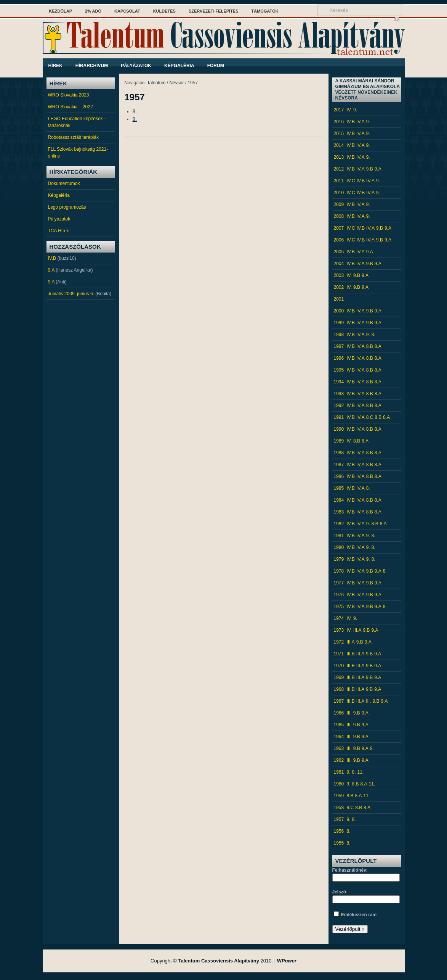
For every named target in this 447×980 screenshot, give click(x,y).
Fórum (216, 66)
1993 (339, 394)
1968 (339, 689)
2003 (339, 275)
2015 (339, 134)
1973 (339, 630)
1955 (339, 843)
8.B (370, 346)
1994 (339, 382)
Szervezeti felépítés (214, 11)
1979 (339, 559)
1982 (339, 524)
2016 (339, 122)
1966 (339, 713)
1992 (339, 406)
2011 (339, 181)
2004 (339, 264)
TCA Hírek (58, 231)
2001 (339, 299)
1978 (339, 571)
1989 (339, 441)
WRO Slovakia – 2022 (70, 107)
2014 (339, 145)
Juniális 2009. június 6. (71, 294)
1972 (339, 642)
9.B (370, 169)
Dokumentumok (64, 183)
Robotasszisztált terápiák (73, 137)
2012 (339, 169)
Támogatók (265, 11)
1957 (339, 819)
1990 (339, 429)
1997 (339, 346)
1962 (339, 760)
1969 (339, 677)
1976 (339, 595)
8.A (378, 346)
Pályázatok (136, 66)
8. (135, 111)
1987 (339, 465)
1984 (339, 500)
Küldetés (164, 11)
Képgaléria (179, 66)
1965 (339, 725)
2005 (339, 252)
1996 (339, 358)
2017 (339, 110)
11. (361, 772)
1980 (339, 547)
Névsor (176, 83)
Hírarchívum (92, 66)
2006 (339, 240)
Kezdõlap (61, 11)
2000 (339, 311)
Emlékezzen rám (359, 915)
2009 (339, 204)
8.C (370, 417)
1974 (339, 618)
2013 (339, 157)
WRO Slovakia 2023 (69, 95)
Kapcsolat (127, 11)
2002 (339, 287)
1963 (339, 748)
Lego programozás (67, 207)
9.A (51, 270)
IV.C (351, 181)
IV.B (52, 258)
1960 (339, 784)
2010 (339, 193)
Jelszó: (340, 892)
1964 (339, 737)
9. (135, 119)
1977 (339, 583)
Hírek (55, 66)
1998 (339, 335)
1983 (339, 512)
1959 (339, 796)
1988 (339, 453)
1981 (339, 536)
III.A (357, 630)
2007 (339, 228)
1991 (339, 417)
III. (368, 701)
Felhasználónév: (350, 870)
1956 (339, 831)
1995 (339, 370)
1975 (339, 607)
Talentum (156, 83)
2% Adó (93, 11)
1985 (339, 488)
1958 (339, 808)
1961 (339, 772)
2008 (339, 216)
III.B (351, 654)
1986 (339, 476)
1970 (339, 666)
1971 (339, 654)
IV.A (360, 122)
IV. (349, 110)
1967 (339, 701)
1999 (339, 323)
